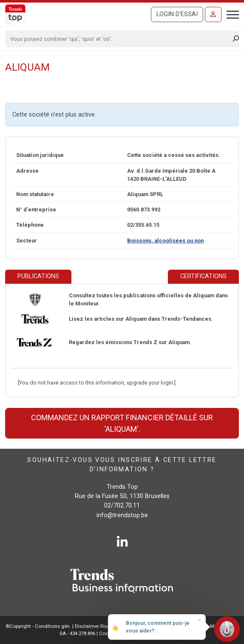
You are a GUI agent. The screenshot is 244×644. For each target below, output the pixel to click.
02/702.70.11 (122, 506)
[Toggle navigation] (230, 14)
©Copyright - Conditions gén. (38, 626)
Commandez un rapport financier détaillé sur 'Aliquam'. (122, 423)
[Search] (119, 39)
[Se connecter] (213, 14)
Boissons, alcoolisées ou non (165, 241)
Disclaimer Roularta (97, 626)
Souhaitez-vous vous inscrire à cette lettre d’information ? (122, 465)
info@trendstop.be (122, 515)
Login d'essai (177, 14)
